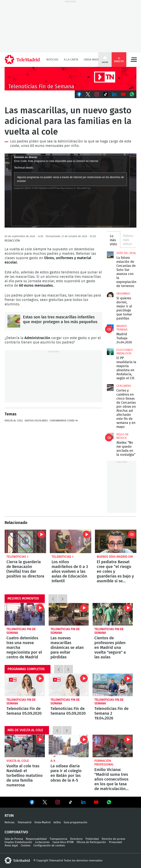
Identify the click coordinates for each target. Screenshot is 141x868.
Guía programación (76, 822)
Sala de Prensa (14, 839)
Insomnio (123, 294)
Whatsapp (132, 94)
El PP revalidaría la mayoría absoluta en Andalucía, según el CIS (110, 352)
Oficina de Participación (91, 842)
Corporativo (16, 832)
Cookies (26, 846)
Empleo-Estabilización (18, 842)
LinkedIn (114, 94)
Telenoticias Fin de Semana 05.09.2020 (25, 685)
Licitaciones (42, 842)
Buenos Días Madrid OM (115, 557)
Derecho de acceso (113, 839)
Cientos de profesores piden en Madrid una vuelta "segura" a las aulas (113, 614)
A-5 (53, 761)
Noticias (52, 60)
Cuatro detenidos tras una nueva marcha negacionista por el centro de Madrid (25, 614)
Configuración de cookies (49, 846)
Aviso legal (11, 846)
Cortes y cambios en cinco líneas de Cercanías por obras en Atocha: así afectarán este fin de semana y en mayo (110, 388)
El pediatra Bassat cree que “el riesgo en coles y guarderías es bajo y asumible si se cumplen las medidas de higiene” (116, 541)
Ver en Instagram (58, 802)
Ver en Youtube (96, 802)
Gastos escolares (36, 421)
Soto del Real (126, 253)
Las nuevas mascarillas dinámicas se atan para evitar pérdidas (69, 614)
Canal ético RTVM (63, 842)
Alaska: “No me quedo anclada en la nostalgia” (110, 436)
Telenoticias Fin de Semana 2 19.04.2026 (113, 685)
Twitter (88, 94)
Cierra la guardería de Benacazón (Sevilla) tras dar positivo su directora (25, 541)
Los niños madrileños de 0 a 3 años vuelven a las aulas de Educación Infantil (70, 541)
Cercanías (124, 386)
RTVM (9, 816)
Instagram (97, 94)
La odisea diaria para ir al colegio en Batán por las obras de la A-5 (69, 746)
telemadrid (17, 860)
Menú (134, 60)
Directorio (76, 839)
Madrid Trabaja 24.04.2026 (110, 328)
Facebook (79, 94)
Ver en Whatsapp (109, 802)
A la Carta (71, 60)
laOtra (57, 822)
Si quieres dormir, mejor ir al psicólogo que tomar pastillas (110, 295)
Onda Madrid (93, 60)
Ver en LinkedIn (83, 802)
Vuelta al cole (14, 421)
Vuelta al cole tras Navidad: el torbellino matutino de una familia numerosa (25, 746)
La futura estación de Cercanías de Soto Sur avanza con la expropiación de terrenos (110, 255)
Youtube (123, 94)
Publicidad (92, 839)
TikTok (106, 94)
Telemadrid (24, 822)
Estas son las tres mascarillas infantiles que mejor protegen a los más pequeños (14, 321)
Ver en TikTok (70, 803)
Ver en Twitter (45, 803)
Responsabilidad (36, 839)
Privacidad (115, 842)
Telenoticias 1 (17, 557)
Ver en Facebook (32, 803)
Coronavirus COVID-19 (64, 421)
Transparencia (58, 839)
